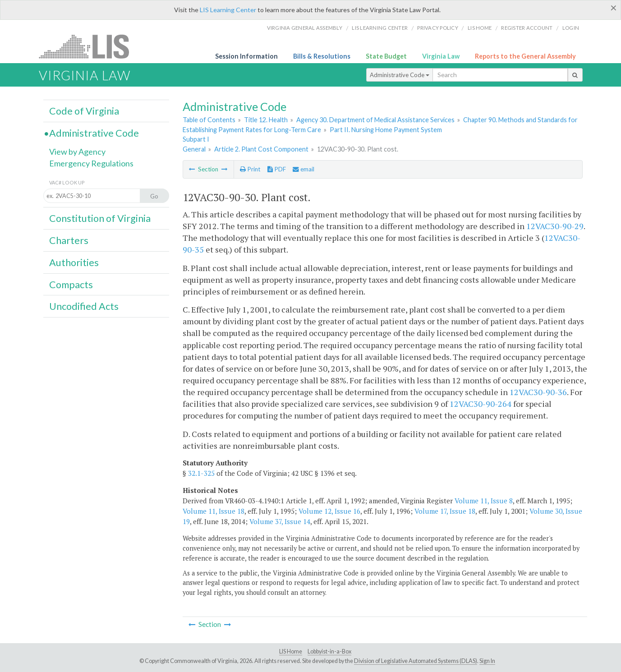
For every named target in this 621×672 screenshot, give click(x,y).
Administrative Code (400, 75)
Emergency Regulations (91, 163)
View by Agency (77, 152)
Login (571, 28)
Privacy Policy (438, 28)
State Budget (386, 56)
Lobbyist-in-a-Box (329, 651)
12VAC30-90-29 (555, 226)
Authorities (74, 262)
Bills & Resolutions (322, 56)
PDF (277, 169)
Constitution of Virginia (100, 218)
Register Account (527, 28)
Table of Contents (209, 120)
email (304, 169)
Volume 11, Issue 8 (484, 501)
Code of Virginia (84, 111)
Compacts (71, 285)
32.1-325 (201, 473)
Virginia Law (441, 56)
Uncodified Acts (84, 306)
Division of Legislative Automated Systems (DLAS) (416, 661)
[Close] (614, 8)
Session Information (246, 56)
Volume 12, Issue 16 (329, 511)
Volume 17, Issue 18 (445, 511)
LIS (89, 46)
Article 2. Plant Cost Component (261, 149)
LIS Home (291, 651)
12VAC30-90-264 (481, 404)
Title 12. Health (266, 120)
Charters (69, 240)
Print (250, 169)
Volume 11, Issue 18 (214, 511)
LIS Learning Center (228, 10)
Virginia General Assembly (305, 28)
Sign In (487, 661)
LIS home (480, 28)
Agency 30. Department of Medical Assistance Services (375, 120)
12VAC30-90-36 (538, 392)
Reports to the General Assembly (525, 56)
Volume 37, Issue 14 (280, 521)
